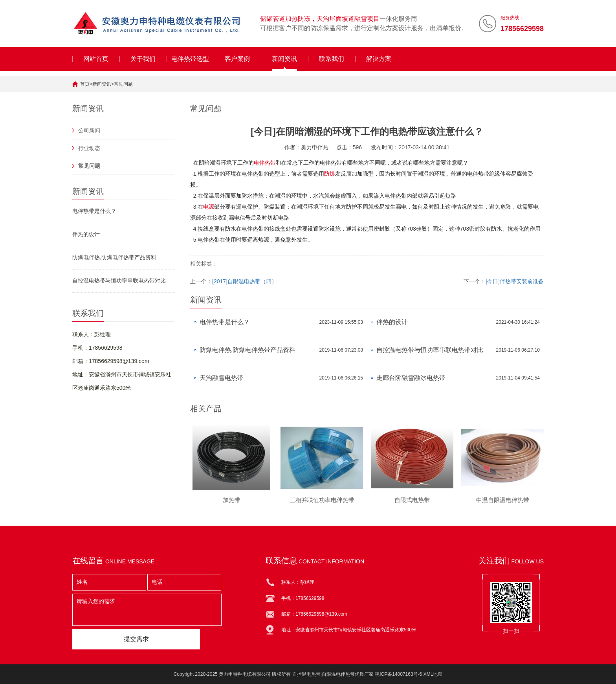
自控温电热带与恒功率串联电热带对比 (119, 281)
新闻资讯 (284, 59)
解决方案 (379, 59)
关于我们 (143, 59)
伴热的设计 (86, 234)
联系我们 (332, 59)
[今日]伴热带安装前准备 (515, 281)
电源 (209, 207)
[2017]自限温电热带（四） (245, 281)
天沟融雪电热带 (222, 378)
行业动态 (89, 148)
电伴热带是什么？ (94, 211)
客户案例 (237, 59)
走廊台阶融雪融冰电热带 (411, 378)
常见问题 (123, 84)
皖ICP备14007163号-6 (398, 674)
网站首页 (96, 59)
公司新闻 (89, 130)
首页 (85, 84)
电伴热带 (265, 163)
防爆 (330, 174)
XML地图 (433, 674)
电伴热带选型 (190, 59)
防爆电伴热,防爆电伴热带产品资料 (114, 257)
